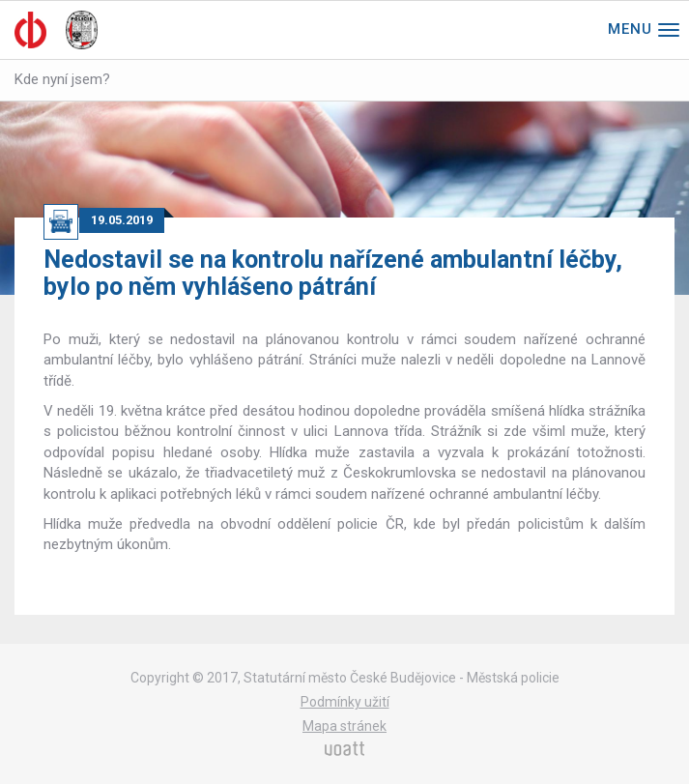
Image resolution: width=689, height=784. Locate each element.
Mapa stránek (344, 726)
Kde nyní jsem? (62, 79)
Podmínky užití (345, 702)
